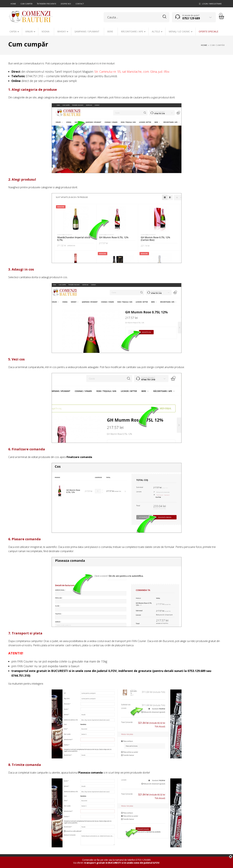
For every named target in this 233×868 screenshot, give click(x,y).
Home (13, 4)
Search (165, 17)
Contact (80, 4)
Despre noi (66, 4)
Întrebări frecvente (47, 4)
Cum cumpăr (26, 4)
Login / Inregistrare (212, 4)
